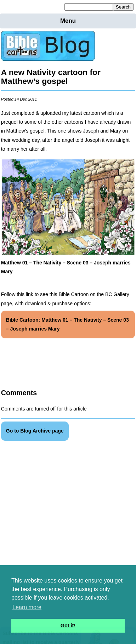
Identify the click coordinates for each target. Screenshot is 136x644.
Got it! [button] (68, 626)
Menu (68, 21)
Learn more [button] (27, 607)
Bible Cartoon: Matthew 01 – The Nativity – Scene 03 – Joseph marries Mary (67, 324)
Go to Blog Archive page (35, 431)
